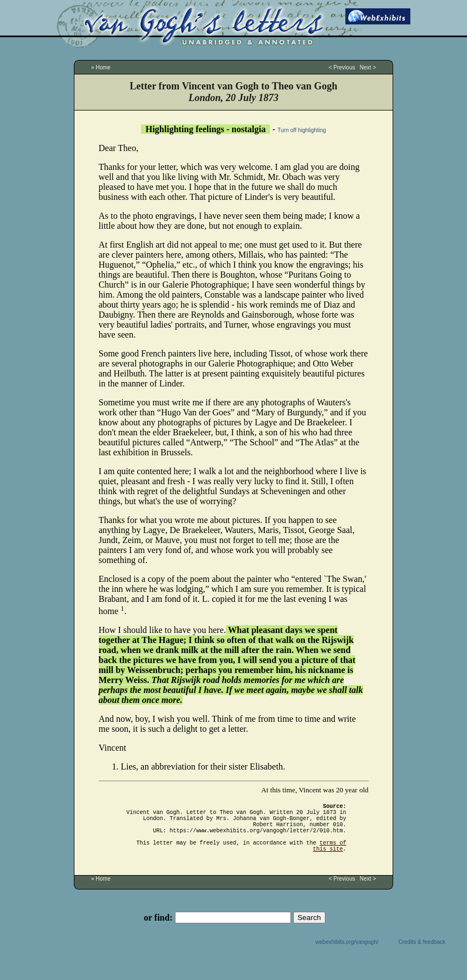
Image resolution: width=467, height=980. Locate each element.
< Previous (342, 67)
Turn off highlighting (302, 130)
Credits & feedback (422, 955)
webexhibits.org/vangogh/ (347, 955)
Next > (368, 67)
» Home (101, 67)
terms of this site (330, 858)
